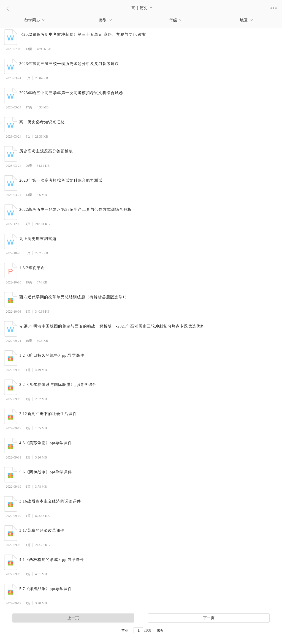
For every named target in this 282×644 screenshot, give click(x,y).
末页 (160, 631)
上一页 (73, 618)
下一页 (209, 618)
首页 (125, 631)
